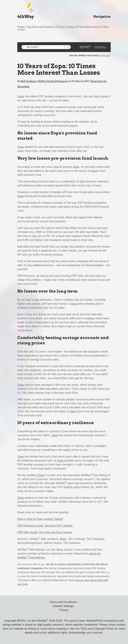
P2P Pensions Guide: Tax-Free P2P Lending (45, 526)
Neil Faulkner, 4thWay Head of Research (44, 81)
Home (21, 27)
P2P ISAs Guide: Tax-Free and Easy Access (45, 532)
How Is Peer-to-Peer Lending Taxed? (40, 519)
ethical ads (105, 55)
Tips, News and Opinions (40, 27)
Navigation (102, 17)
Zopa (20, 96)
